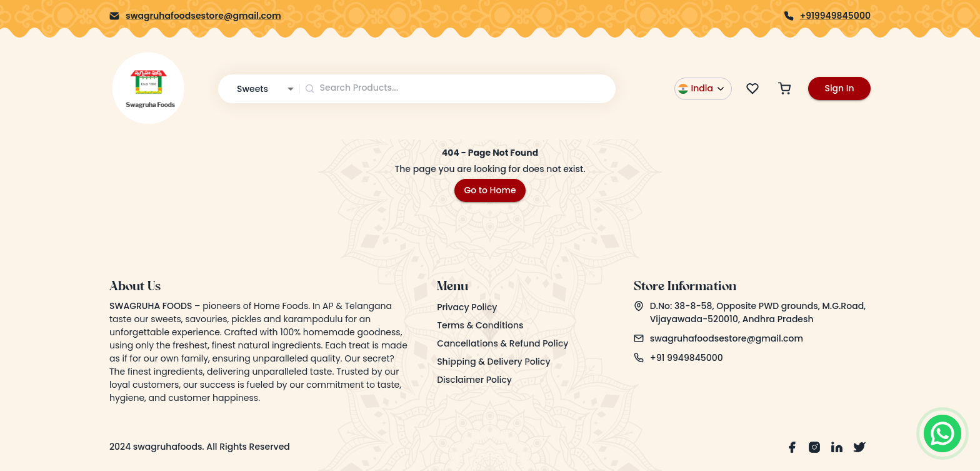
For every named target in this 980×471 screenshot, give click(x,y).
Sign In (839, 88)
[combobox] (458, 89)
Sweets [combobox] (252, 89)
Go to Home (490, 190)
